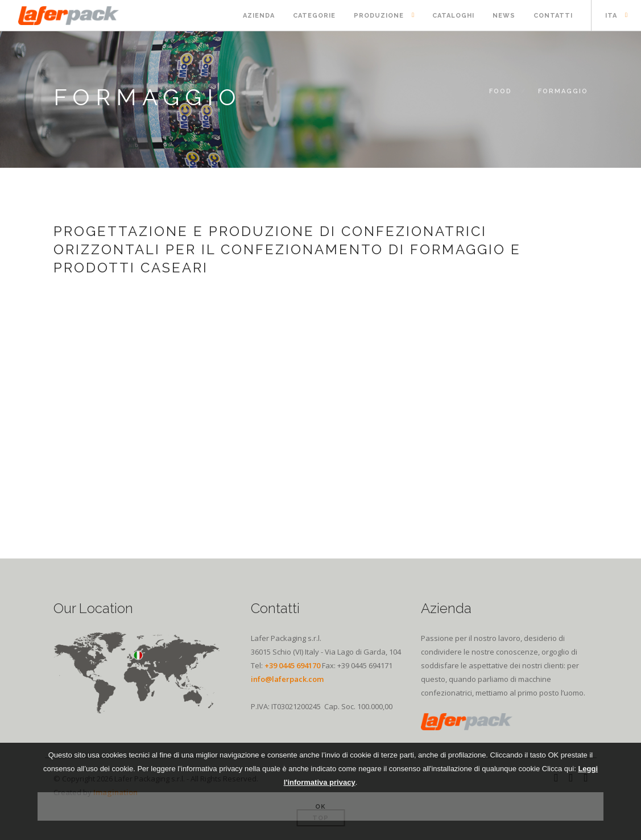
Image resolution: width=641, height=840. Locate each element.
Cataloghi (453, 16)
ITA (611, 16)
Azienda (259, 16)
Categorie (314, 16)
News (504, 16)
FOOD (501, 91)
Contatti (553, 16)
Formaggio (563, 91)
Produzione (379, 16)
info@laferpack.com (287, 679)
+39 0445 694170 (292, 665)
